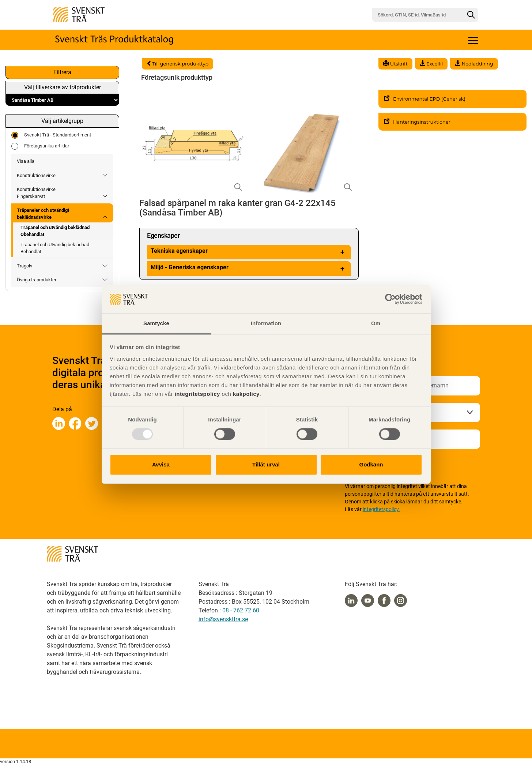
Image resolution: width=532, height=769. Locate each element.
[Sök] (471, 15)
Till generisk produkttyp (178, 64)
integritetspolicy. (381, 509)
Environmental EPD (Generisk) (425, 99)
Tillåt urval (266, 464)
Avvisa (161, 464)
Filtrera (62, 72)
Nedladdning (474, 64)
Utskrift (395, 64)
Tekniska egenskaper (249, 252)
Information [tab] (266, 323)
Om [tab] (376, 323)
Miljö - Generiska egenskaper (249, 269)
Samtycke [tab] (156, 323)
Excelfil (431, 64)
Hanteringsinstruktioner (417, 122)
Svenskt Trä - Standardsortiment (51, 135)
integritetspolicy (197, 394)
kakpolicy (246, 394)
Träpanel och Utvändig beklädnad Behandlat (55, 248)
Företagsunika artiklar (40, 146)
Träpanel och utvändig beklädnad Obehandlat (55, 231)
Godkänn (371, 464)
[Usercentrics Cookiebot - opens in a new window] (390, 299)
